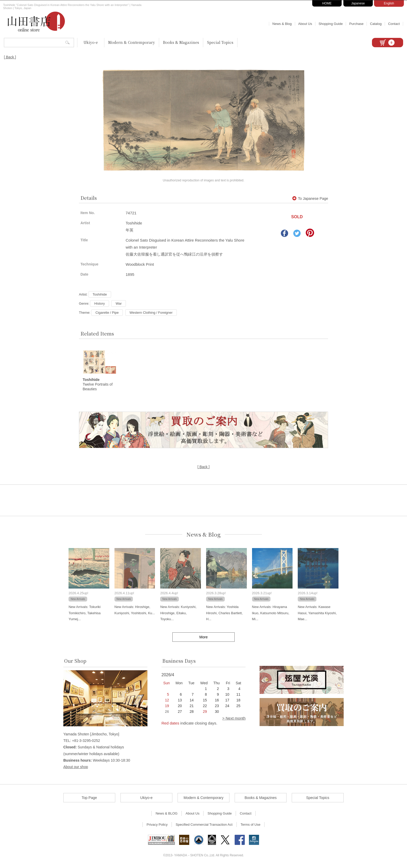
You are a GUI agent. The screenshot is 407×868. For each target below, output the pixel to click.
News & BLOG (167, 814)
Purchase (356, 24)
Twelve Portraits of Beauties (97, 385)
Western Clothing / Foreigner (151, 313)
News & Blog (282, 24)
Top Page (89, 798)
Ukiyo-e (91, 42)
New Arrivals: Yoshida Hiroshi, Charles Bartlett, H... (224, 613)
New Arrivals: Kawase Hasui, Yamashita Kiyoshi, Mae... (317, 613)
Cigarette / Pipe (107, 313)
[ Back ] (10, 57)
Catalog (376, 24)
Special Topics (220, 42)
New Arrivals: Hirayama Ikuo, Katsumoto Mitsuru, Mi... (271, 613)
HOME (327, 3)
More (203, 638)
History (99, 303)
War (118, 303)
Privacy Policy (157, 825)
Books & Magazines (181, 42)
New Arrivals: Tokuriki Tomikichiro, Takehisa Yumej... (84, 613)
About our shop (76, 767)
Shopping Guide (331, 24)
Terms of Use (251, 825)
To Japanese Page (310, 199)
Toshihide (100, 294)
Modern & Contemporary (132, 42)
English (389, 3)
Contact (394, 24)
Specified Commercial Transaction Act (204, 825)
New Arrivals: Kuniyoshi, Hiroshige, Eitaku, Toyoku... (178, 613)
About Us (305, 24)
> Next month (234, 719)
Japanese (358, 3)
